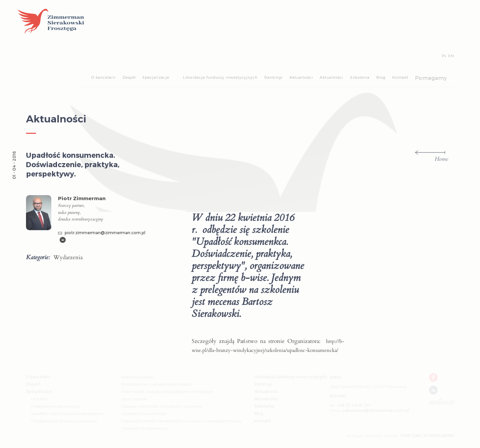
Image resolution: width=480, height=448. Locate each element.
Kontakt (400, 77)
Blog (381, 77)
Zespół (129, 77)
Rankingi (273, 77)
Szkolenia (360, 77)
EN (451, 56)
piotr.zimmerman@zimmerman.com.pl (102, 233)
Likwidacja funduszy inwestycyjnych (220, 77)
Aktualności (301, 77)
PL (444, 56)
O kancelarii (103, 77)
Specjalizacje (156, 77)
